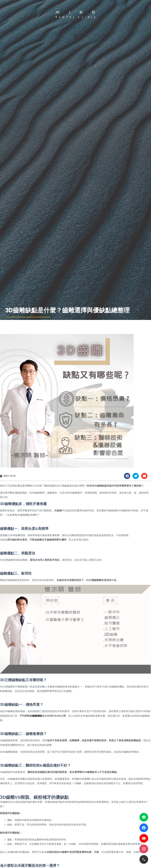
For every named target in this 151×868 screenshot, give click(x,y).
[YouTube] (144, 838)
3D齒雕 (58, 510)
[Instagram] (144, 849)
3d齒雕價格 (36, 716)
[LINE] (144, 817)
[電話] (144, 859)
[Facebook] (144, 828)
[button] (75, 36)
